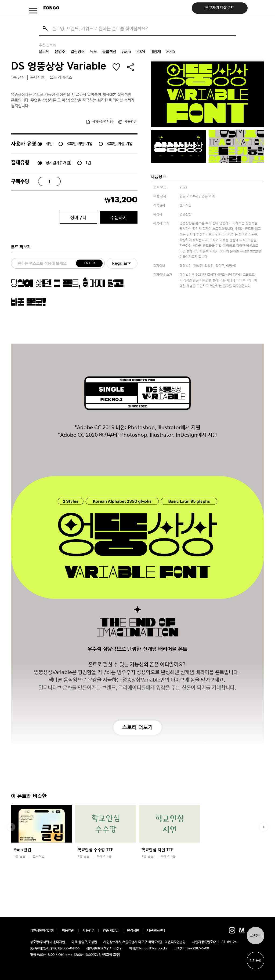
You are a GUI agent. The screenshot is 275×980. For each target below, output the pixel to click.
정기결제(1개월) (59, 163)
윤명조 (60, 52)
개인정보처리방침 (42, 931)
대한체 (156, 52)
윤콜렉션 (109, 52)
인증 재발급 (111, 931)
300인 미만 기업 (80, 144)
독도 (93, 52)
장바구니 (78, 217)
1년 (88, 163)
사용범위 (88, 931)
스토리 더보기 (137, 727)
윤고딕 (44, 52)
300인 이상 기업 (120, 144)
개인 (49, 144)
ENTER (89, 263)
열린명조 (78, 52)
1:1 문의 (256, 961)
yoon (126, 52)
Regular (120, 263)
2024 (141, 52)
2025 (171, 52)
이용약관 (68, 931)
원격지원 (133, 931)
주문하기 (119, 217)
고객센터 (256, 936)
